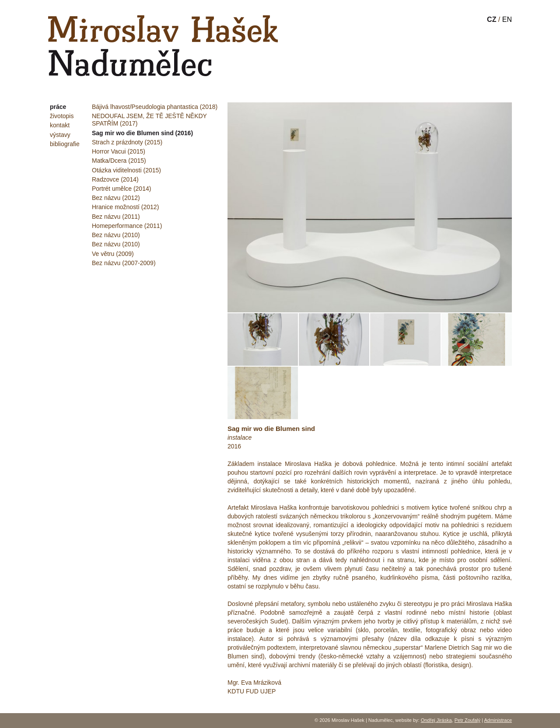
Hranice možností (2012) (125, 207)
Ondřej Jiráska (436, 720)
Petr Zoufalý (467, 720)
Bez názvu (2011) (116, 217)
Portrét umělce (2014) (121, 189)
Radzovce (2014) (115, 179)
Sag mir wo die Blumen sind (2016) (142, 133)
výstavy (60, 135)
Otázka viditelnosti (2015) (126, 170)
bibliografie (65, 144)
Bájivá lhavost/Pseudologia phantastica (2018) (155, 107)
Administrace (498, 720)
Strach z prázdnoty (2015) (127, 142)
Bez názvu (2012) (116, 198)
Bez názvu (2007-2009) (124, 263)
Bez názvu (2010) (116, 235)
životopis (62, 116)
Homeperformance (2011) (127, 226)
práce (58, 107)
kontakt (60, 125)
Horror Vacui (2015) (119, 151)
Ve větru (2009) (113, 254)
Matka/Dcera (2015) (119, 161)
